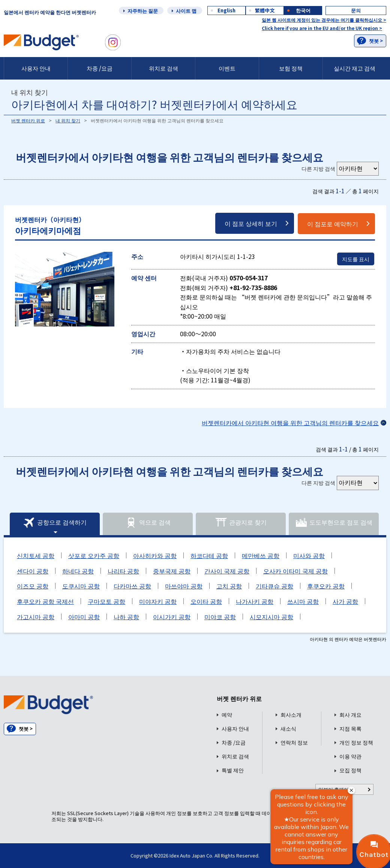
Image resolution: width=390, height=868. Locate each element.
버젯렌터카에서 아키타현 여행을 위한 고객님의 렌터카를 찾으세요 (290, 423)
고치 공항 (229, 586)
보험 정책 (291, 68)
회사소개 (291, 715)
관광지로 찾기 (241, 523)
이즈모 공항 (33, 586)
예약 (227, 715)
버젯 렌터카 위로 (28, 120)
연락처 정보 (294, 742)
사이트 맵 (186, 11)
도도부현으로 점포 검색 (334, 523)
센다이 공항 (33, 571)
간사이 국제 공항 (227, 571)
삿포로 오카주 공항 (94, 555)
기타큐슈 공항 (274, 586)
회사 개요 (350, 715)
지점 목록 (350, 729)
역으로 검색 (148, 523)
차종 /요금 (100, 68)
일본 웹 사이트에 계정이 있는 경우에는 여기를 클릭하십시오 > (324, 20)
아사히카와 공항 (155, 555)
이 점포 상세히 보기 (251, 223)
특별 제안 (233, 770)
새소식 (288, 729)
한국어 (303, 10)
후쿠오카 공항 (326, 586)
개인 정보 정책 (356, 742)
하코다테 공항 (209, 555)
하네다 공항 (78, 571)
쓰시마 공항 (303, 601)
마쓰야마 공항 (184, 586)
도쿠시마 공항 (81, 586)
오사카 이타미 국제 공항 (295, 571)
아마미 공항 (84, 617)
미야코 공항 (220, 617)
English (226, 10)
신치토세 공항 (36, 555)
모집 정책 (350, 770)
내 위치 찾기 (68, 120)
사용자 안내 (36, 68)
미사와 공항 (309, 555)
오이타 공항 (206, 601)
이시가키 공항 (172, 617)
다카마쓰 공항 (132, 586)
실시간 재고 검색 (355, 68)
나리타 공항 (123, 571)
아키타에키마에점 (50, 225)
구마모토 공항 (106, 601)
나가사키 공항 (255, 601)
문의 (356, 10)
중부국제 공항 (172, 571)
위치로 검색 (163, 68)
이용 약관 (350, 756)
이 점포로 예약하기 (333, 224)
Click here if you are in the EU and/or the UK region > (322, 28)
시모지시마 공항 (271, 617)
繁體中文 (265, 10)
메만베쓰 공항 (261, 555)
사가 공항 (345, 601)
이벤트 (227, 68)
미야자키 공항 (158, 601)
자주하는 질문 (143, 11)
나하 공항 (126, 617)
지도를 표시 (356, 259)
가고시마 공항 (36, 617)
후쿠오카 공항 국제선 (45, 601)
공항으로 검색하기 (55, 523)
